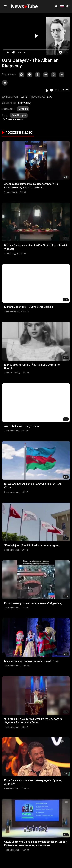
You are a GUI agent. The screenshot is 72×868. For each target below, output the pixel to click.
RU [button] (64, 6)
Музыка (23, 109)
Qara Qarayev (19, 115)
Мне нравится (46, 90)
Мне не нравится (51, 90)
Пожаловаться (12, 120)
